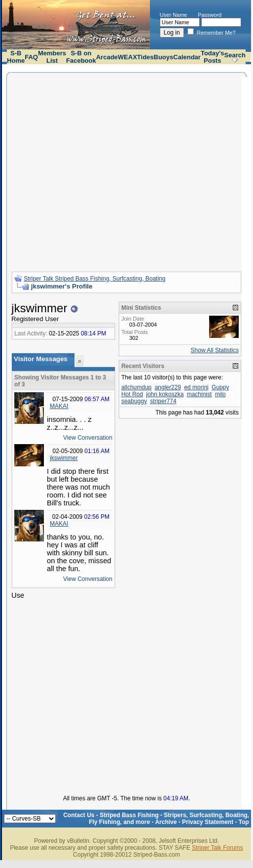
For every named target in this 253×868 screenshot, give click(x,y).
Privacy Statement (208, 822)
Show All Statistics (215, 350)
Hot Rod (132, 394)
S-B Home (16, 57)
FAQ (31, 57)
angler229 (168, 387)
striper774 (163, 401)
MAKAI (59, 406)
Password (210, 15)
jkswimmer (64, 458)
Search (235, 55)
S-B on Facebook (81, 57)
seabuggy (134, 401)
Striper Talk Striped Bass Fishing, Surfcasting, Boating (94, 279)
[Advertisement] (92, 171)
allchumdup (136, 387)
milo (220, 394)
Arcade (107, 57)
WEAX (127, 57)
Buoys (164, 57)
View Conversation (88, 438)
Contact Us (79, 815)
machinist (199, 394)
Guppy (220, 387)
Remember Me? (212, 33)
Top (244, 822)
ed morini (196, 387)
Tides (145, 57)
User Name (174, 15)
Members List (52, 57)
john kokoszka (165, 394)
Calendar (187, 57)
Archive (166, 822)
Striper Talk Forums (217, 848)
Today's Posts (213, 57)
